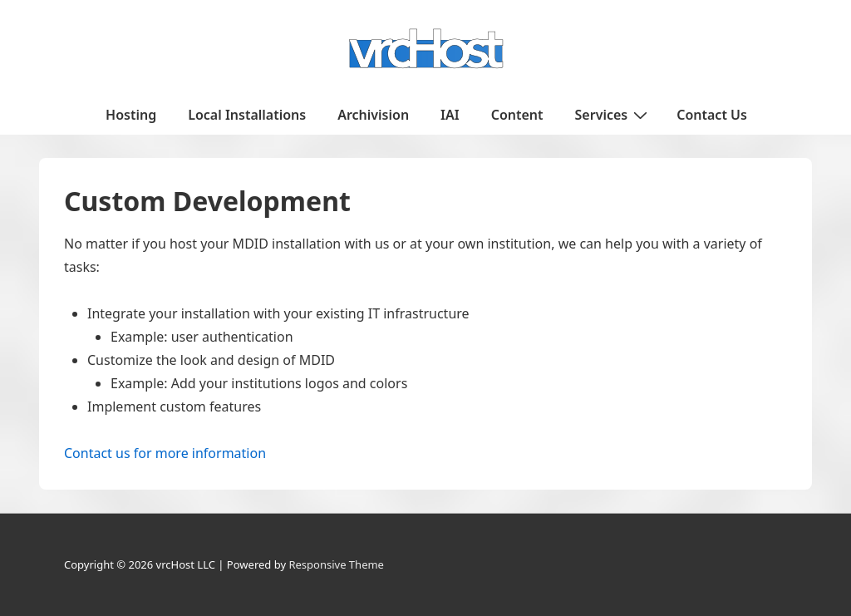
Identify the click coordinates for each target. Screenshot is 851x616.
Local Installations (247, 115)
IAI (450, 115)
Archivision (373, 115)
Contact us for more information (165, 453)
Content (517, 115)
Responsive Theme (336, 564)
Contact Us (712, 115)
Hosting (131, 115)
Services (614, 114)
